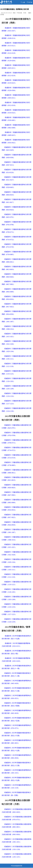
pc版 (23, 2)
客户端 (30, 2)
